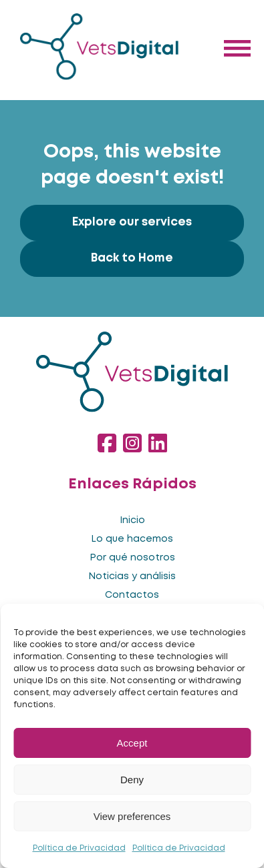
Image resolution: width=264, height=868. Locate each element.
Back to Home (132, 259)
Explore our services (132, 223)
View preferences (132, 816)
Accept (132, 743)
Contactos (132, 595)
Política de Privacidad (79, 848)
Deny (132, 780)
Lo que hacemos (132, 539)
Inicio (132, 520)
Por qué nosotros (132, 558)
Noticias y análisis (132, 576)
